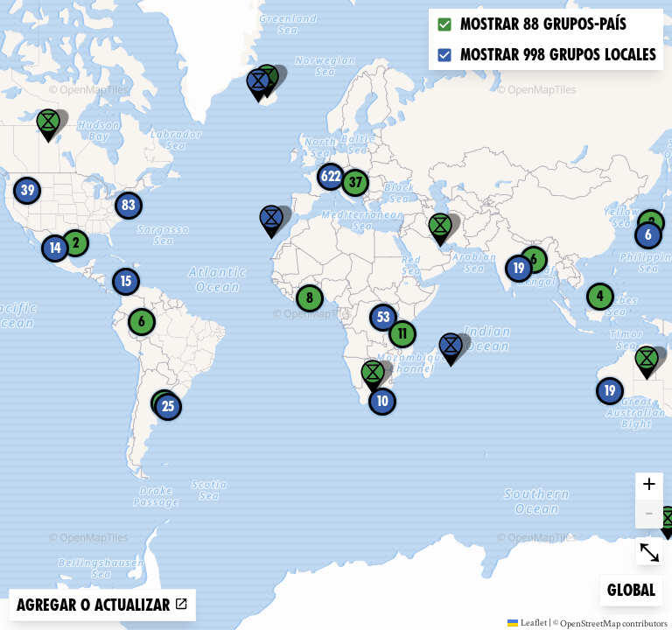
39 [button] (28, 190)
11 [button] (402, 334)
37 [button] (356, 182)
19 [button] (519, 268)
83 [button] (129, 205)
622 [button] (331, 176)
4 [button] (600, 296)
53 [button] (384, 317)
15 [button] (126, 281)
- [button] (649, 514)
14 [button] (56, 248)
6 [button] (648, 235)
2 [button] (76, 243)
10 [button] (383, 401)
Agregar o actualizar (102, 605)
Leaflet (527, 622)
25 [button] (168, 406)
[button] (258, 86)
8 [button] (310, 298)
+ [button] (649, 486)
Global (635, 588)
